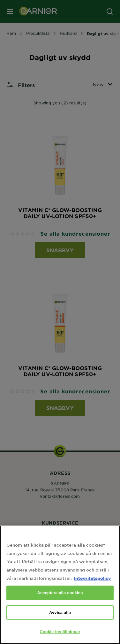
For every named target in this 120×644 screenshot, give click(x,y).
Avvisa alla (60, 613)
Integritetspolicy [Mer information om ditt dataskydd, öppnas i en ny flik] (92, 578)
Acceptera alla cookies (60, 593)
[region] (60, 585)
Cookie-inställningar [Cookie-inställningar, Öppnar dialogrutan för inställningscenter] (60, 632)
